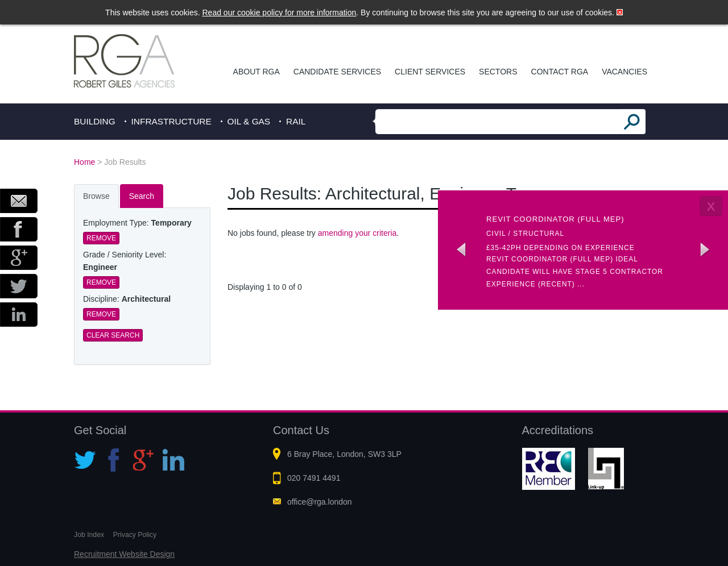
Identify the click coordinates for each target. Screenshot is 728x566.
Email (19, 201)
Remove (101, 238)
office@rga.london (320, 502)
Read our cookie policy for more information (280, 13)
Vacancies (624, 72)
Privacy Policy (135, 535)
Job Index (89, 535)
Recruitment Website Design (124, 554)
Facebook (19, 229)
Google (19, 258)
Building (95, 121)
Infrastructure (171, 121)
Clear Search (113, 335)
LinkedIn (19, 315)
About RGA (257, 72)
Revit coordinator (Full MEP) (555, 219)
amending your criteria (357, 233)
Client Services (430, 72)
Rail (296, 121)
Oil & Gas (249, 121)
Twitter (19, 286)
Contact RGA (560, 72)
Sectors (498, 72)
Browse (96, 196)
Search (142, 196)
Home (84, 162)
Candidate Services (337, 72)
